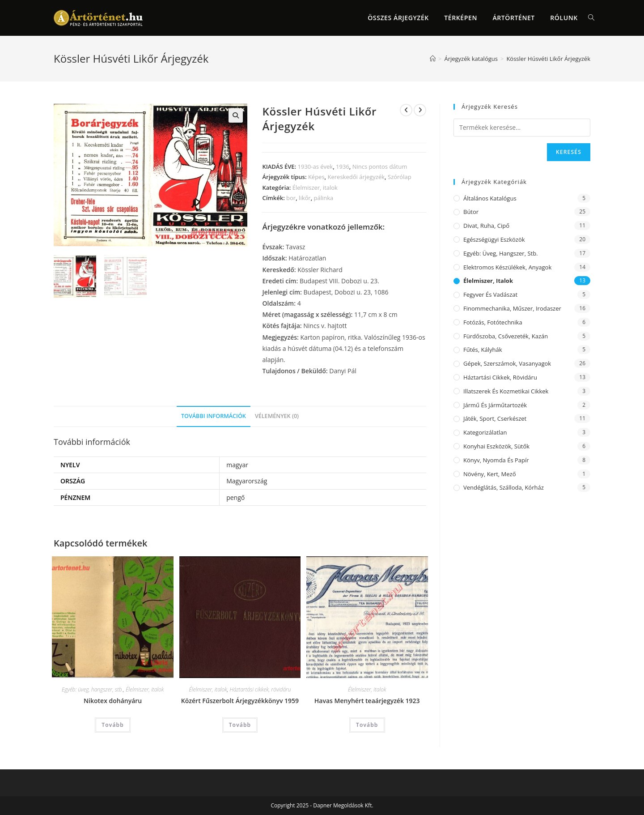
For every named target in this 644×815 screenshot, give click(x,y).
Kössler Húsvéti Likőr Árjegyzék (548, 59)
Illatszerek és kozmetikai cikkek (506, 391)
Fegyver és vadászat (490, 294)
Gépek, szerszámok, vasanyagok (507, 363)
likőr (305, 198)
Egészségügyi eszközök (494, 239)
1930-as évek (316, 166)
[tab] (214, 416)
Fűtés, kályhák (483, 350)
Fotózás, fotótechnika (493, 322)
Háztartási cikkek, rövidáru (261, 689)
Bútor (471, 212)
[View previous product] (406, 110)
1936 (343, 166)
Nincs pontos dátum (380, 166)
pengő (235, 497)
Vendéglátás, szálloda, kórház (504, 487)
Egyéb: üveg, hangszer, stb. (92, 689)
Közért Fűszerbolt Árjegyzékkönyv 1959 (240, 701)
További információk (214, 416)
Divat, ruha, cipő (486, 226)
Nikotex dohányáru (113, 701)
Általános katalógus (490, 198)
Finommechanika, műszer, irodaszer (512, 308)
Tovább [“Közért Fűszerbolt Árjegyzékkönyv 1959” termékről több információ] (240, 725)
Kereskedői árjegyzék (356, 177)
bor (291, 198)
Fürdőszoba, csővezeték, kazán (506, 336)
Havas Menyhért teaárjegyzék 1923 (367, 701)
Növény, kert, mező (489, 474)
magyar (237, 465)
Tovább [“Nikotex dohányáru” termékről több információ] (113, 725)
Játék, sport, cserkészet (495, 418)
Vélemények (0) (277, 416)
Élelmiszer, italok (315, 188)
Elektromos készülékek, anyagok (507, 267)
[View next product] (420, 110)
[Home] (433, 59)
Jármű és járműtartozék (495, 405)
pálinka (324, 198)
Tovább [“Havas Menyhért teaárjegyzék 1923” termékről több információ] (367, 725)
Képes (316, 177)
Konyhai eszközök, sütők (496, 446)
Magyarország (247, 481)
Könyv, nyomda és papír (496, 460)
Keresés (569, 152)
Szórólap (400, 177)
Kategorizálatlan (485, 432)
